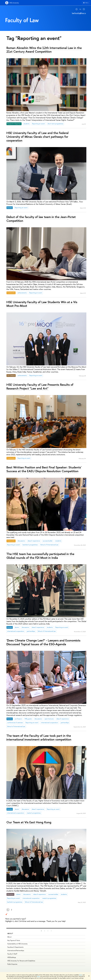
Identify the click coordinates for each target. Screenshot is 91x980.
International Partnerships (16, 950)
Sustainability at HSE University (17, 944)
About (10, 933)
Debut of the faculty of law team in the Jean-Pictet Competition (41, 219)
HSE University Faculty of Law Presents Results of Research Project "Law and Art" (40, 386)
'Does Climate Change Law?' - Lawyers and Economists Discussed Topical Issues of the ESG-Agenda (43, 642)
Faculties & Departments (15, 947)
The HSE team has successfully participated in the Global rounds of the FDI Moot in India (40, 556)
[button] (41, 931)
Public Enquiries (12, 964)
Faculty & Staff (12, 954)
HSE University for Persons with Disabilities (21, 961)
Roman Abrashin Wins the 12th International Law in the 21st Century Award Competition (44, 50)
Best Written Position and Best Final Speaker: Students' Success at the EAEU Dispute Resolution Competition (44, 469)
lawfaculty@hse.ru (79, 13)
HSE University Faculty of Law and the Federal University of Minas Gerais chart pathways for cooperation (37, 137)
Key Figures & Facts (14, 940)
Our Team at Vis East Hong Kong (29, 822)
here (81, 975)
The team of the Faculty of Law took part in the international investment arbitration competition (39, 738)
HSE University (14, 3)
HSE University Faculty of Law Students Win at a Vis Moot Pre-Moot (42, 304)
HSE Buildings (12, 957)
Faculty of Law (22, 20)
